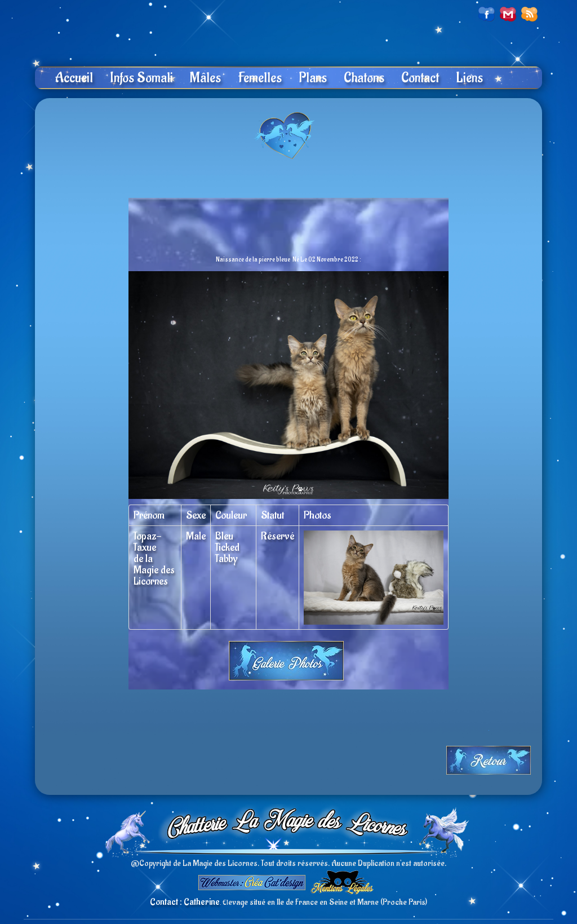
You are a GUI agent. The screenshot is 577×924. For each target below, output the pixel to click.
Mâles (205, 78)
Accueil (74, 78)
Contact (420, 78)
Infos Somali (141, 78)
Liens (469, 78)
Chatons (364, 78)
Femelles (260, 78)
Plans (313, 78)
